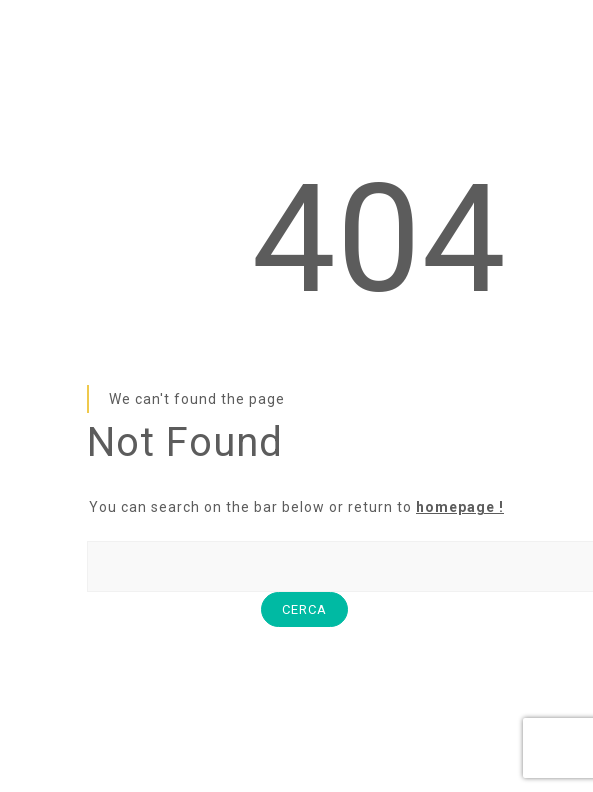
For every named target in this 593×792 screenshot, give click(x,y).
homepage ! (460, 507)
